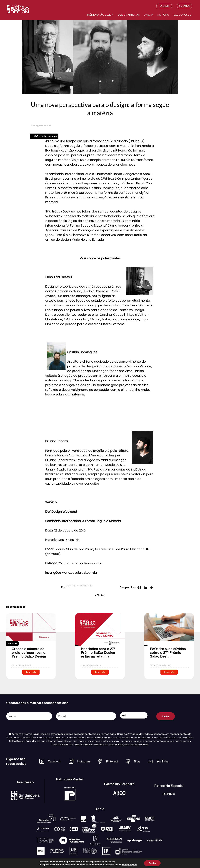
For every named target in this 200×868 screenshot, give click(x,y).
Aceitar (152, 863)
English (164, 6)
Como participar (129, 15)
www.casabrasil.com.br (80, 573)
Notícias (163, 15)
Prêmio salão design (100, 15)
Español (185, 6)
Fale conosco (182, 15)
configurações (130, 865)
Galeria (149, 15)
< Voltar (100, 595)
